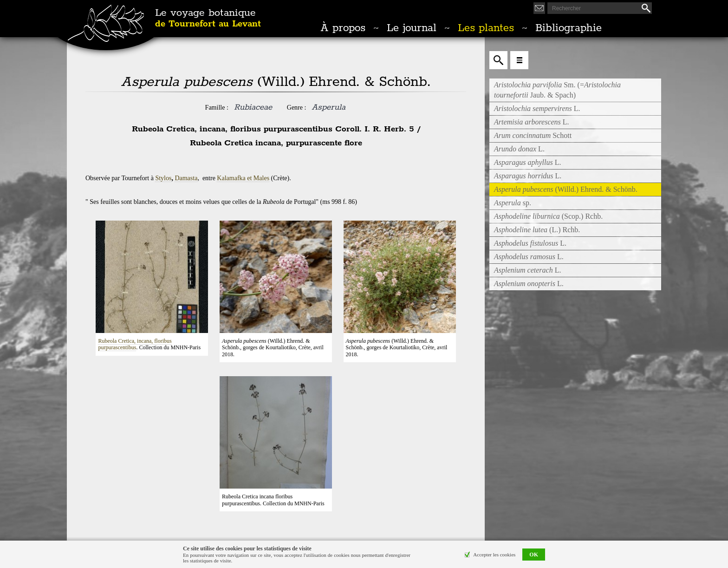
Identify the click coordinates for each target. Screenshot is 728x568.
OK (534, 555)
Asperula (328, 107)
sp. (513, 203)
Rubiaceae (253, 107)
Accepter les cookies (494, 555)
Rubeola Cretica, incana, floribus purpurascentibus (135, 344)
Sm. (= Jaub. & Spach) (557, 90)
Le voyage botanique (208, 19)
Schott (533, 135)
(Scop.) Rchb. (548, 216)
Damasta (186, 178)
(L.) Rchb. (537, 230)
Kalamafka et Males (243, 178)
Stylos (163, 178)
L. (537, 108)
